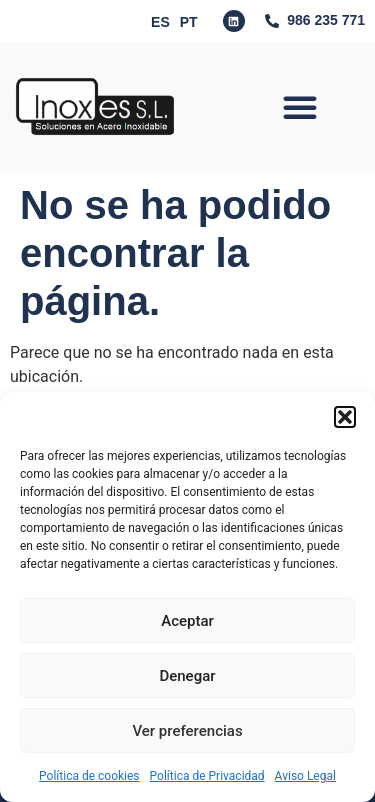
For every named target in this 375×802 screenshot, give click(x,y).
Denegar (187, 676)
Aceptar (187, 621)
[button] (345, 417)
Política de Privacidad (207, 776)
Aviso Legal (305, 776)
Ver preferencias (187, 731)
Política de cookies (89, 776)
